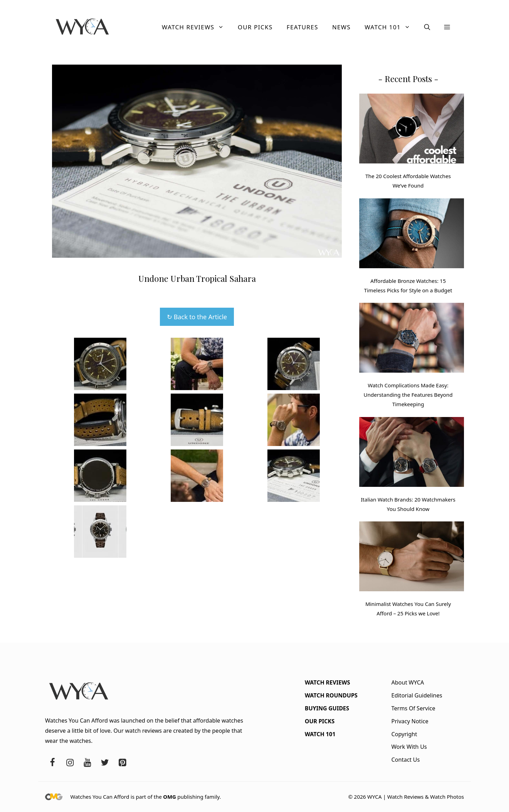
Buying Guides (327, 708)
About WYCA (408, 682)
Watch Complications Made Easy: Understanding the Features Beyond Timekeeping (408, 395)
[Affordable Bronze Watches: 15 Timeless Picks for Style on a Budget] (412, 235)
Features (302, 27)
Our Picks (255, 27)
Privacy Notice (410, 721)
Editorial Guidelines (417, 695)
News (341, 27)
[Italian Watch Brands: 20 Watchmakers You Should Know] (412, 453)
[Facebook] (52, 763)
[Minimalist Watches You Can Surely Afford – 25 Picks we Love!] (412, 558)
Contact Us (405, 760)
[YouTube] (87, 763)
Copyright (404, 734)
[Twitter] (105, 763)
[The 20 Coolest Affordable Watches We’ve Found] (412, 130)
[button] (427, 27)
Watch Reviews (196, 27)
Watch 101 (391, 27)
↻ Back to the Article (197, 317)
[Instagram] (70, 763)
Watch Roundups (331, 695)
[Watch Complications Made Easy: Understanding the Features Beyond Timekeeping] (412, 339)
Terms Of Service (413, 708)
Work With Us (409, 747)
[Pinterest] (122, 763)
